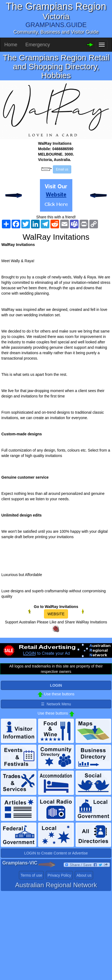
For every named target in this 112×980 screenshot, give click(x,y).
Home (11, 45)
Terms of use (31, 875)
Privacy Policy (59, 875)
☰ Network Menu (56, 704)
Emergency (38, 45)
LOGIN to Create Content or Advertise (56, 853)
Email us (62, 169)
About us (84, 875)
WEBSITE (56, 614)
